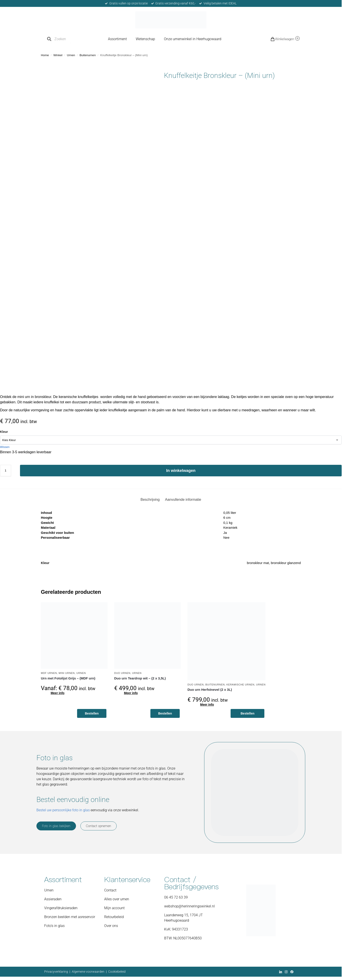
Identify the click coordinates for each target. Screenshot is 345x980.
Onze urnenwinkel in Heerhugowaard (193, 39)
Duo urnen (122, 673)
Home (45, 55)
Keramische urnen (240, 685)
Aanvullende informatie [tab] (183, 500)
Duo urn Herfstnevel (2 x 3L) (210, 690)
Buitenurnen (88, 55)
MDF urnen (49, 673)
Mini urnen (67, 673)
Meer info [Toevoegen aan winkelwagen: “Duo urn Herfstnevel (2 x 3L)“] (207, 705)
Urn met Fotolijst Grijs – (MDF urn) (68, 678)
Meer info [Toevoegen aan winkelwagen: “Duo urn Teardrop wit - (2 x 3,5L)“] (131, 693)
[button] (278, 39)
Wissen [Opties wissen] (5, 447)
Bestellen (92, 713)
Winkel (58, 55)
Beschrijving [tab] (150, 500)
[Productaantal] (6, 471)
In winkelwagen (181, 471)
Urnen (71, 55)
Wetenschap (145, 39)
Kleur (4, 432)
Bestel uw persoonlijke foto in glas (63, 810)
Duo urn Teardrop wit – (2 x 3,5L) (140, 678)
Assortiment (117, 39)
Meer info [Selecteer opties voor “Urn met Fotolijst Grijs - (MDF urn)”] (58, 693)
